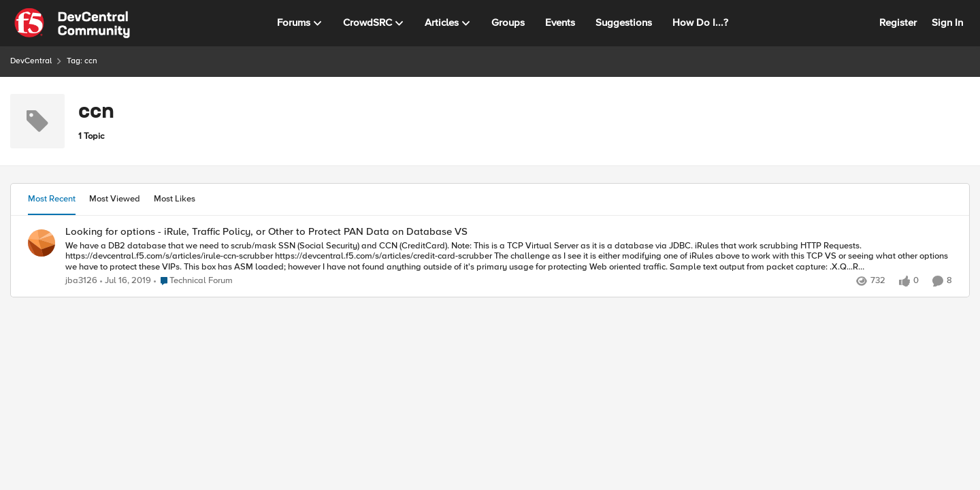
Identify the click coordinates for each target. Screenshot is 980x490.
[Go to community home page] (72, 23)
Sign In (947, 22)
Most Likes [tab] (175, 199)
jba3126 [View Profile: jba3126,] (81, 281)
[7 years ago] (126, 281)
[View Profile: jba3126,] (42, 243)
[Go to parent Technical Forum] (193, 281)
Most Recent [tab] (52, 199)
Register (898, 22)
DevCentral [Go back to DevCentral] (31, 61)
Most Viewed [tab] (115, 199)
